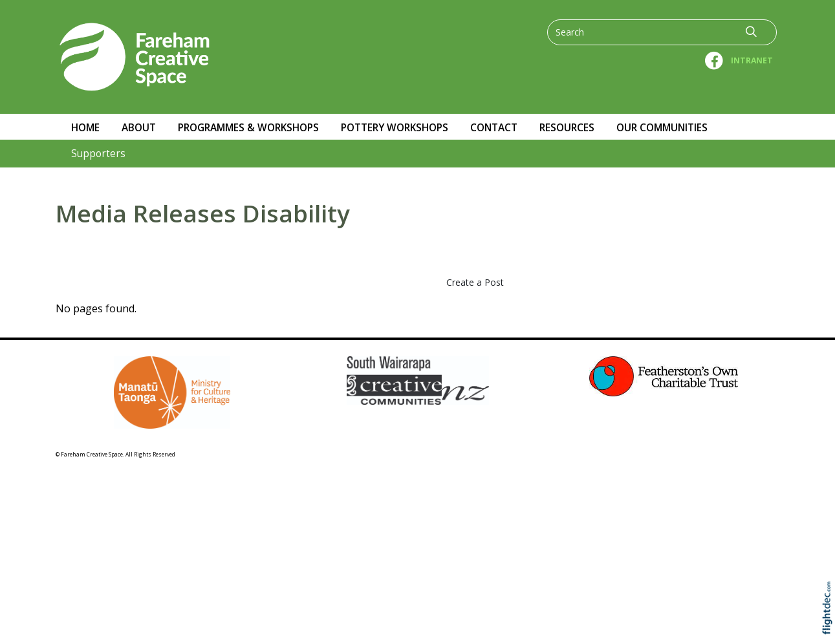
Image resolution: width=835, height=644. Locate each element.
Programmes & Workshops (248, 128)
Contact (494, 128)
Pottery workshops (395, 128)
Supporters (98, 154)
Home (85, 128)
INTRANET (752, 60)
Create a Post (475, 282)
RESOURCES (567, 128)
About (139, 128)
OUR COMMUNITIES (662, 128)
